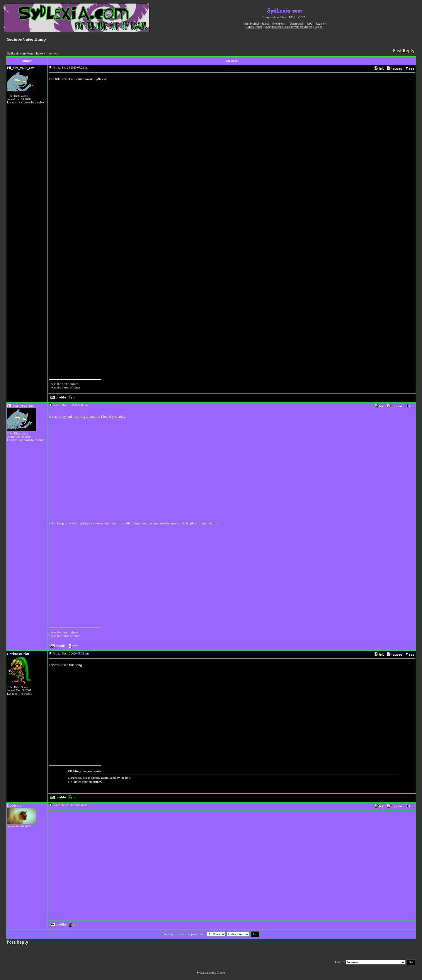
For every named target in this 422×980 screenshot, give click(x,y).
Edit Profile (251, 24)
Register (320, 24)
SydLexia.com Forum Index (25, 53)
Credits (221, 973)
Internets (52, 53)
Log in (318, 27)
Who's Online (255, 27)
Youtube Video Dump (26, 39)
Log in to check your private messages (288, 27)
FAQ (310, 24)
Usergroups (297, 24)
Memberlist (280, 24)
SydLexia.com (205, 973)
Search (265, 24)
